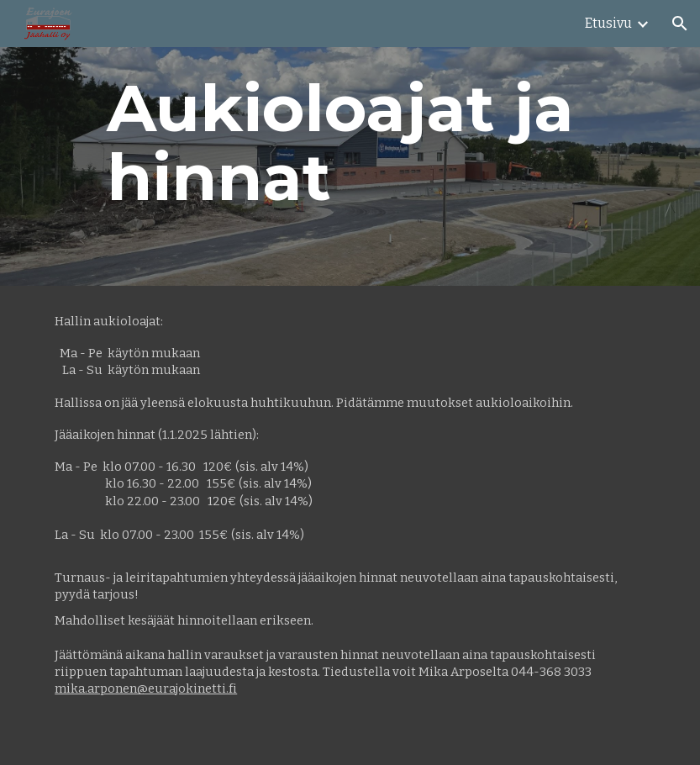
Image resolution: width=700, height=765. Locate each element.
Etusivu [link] (608, 23)
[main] (350, 143)
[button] (680, 24)
